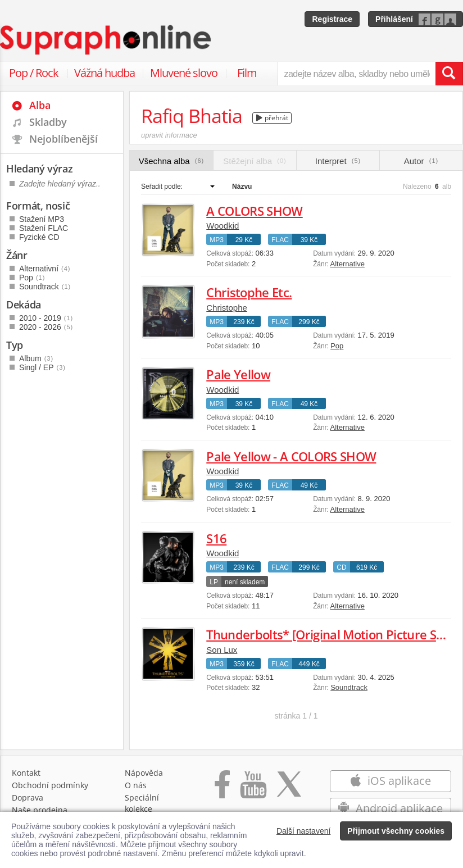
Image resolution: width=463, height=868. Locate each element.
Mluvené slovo (184, 73)
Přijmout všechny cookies (396, 831)
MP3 (217, 240)
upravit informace (169, 135)
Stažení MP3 (42, 219)
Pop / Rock (34, 73)
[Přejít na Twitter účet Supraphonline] (289, 790)
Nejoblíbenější (63, 139)
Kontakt (26, 773)
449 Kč (309, 664)
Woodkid (223, 226)
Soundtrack (349, 687)
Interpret (338, 161)
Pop (337, 346)
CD (341, 567)
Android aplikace (390, 808)
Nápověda (144, 773)
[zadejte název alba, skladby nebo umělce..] (357, 74)
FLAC (280, 240)
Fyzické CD (39, 237)
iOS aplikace (390, 781)
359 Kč (244, 664)
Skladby (48, 122)
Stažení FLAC (44, 228)
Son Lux (222, 650)
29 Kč (244, 240)
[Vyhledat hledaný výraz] (449, 74)
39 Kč (309, 240)
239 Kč (244, 322)
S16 (216, 538)
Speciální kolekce (142, 803)
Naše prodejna (40, 810)
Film (247, 73)
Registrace (332, 19)
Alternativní (45, 269)
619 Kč (367, 567)
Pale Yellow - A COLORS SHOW (291, 456)
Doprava (28, 797)
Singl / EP (42, 367)
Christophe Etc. (249, 292)
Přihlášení (394, 19)
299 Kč (309, 322)
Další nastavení (304, 831)
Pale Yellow (238, 374)
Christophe (227, 308)
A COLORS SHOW (254, 211)
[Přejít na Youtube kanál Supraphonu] (253, 790)
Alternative (347, 264)
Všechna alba (172, 161)
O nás (136, 785)
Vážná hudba (105, 73)
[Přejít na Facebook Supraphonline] (222, 790)
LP (214, 582)
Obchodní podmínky (50, 785)
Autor (421, 161)
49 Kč (309, 404)
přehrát (272, 118)
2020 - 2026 (46, 327)
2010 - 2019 (46, 318)
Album (36, 358)
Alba (40, 105)
